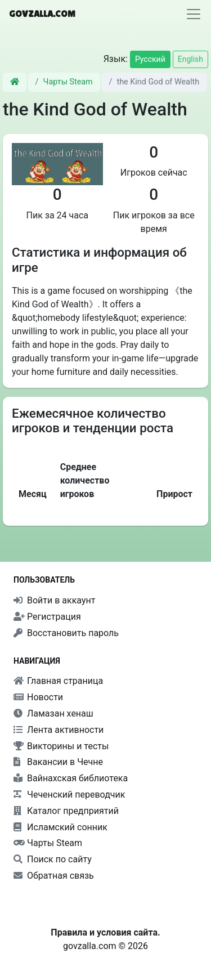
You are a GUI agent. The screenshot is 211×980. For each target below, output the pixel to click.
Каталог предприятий (66, 811)
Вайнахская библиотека (71, 778)
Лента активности (59, 730)
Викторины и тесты (61, 746)
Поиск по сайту (53, 859)
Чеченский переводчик (69, 795)
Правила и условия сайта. (105, 932)
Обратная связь (54, 876)
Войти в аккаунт (54, 600)
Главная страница (58, 681)
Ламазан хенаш (53, 713)
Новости (38, 697)
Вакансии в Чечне (58, 762)
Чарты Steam (68, 82)
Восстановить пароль (66, 633)
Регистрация (47, 617)
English (190, 59)
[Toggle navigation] (194, 14)
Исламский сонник (60, 827)
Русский (150, 59)
